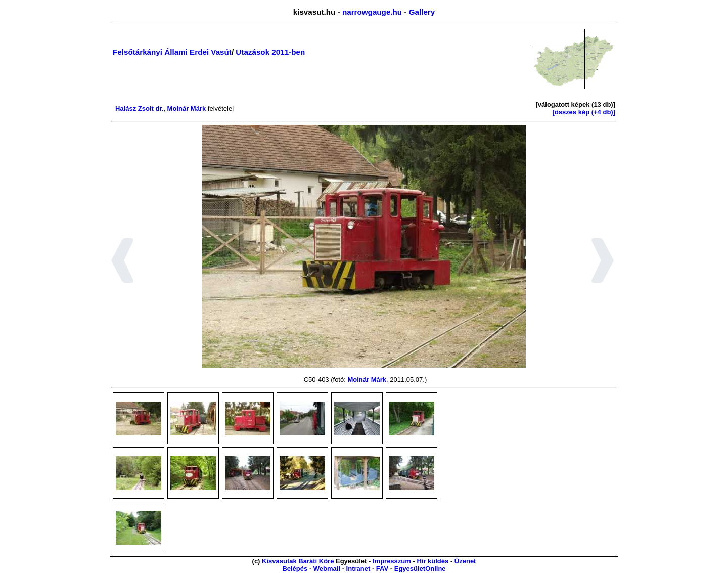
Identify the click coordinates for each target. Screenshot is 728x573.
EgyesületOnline (420, 569)
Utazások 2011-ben (270, 52)
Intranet (358, 569)
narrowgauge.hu (372, 12)
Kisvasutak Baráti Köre (298, 561)
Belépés (295, 569)
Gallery (422, 12)
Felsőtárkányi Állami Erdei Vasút (172, 52)
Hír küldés (433, 561)
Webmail (327, 569)
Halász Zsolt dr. (139, 108)
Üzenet (465, 561)
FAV (382, 569)
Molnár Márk (187, 108)
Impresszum (392, 561)
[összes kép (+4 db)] (584, 112)
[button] (123, 262)
